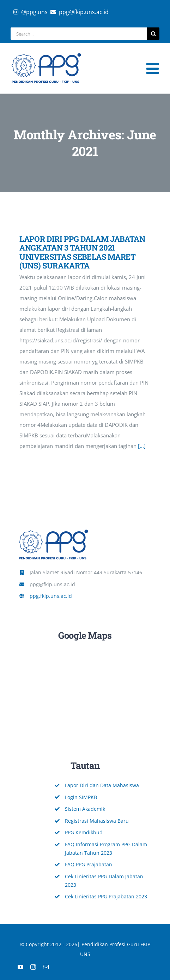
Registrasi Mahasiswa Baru (97, 821)
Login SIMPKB (81, 797)
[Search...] (79, 34)
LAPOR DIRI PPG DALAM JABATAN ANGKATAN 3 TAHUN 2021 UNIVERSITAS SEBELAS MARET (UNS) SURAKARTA (82, 252)
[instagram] (33, 967)
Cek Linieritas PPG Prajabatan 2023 (106, 896)
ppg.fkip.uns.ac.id (51, 596)
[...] (142, 446)
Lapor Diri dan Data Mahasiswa (102, 785)
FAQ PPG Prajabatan (89, 864)
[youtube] (20, 967)
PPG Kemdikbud (84, 832)
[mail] (46, 967)
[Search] (153, 34)
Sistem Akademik (85, 809)
